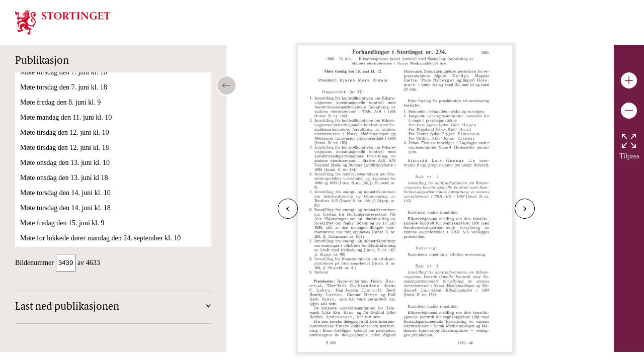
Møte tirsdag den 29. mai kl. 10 (64, 186)
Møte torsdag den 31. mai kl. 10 (65, 216)
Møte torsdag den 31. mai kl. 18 (65, 232)
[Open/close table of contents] (226, 85)
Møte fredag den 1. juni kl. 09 (62, 247)
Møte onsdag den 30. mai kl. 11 (65, 201)
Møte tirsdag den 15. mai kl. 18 (64, 96)
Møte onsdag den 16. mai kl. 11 (65, 111)
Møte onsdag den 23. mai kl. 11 (65, 156)
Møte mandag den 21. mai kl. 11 (66, 126)
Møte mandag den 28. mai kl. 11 (66, 171)
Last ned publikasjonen (67, 308)
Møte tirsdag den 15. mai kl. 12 (64, 81)
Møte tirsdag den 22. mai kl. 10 (64, 141)
